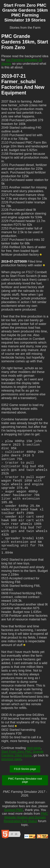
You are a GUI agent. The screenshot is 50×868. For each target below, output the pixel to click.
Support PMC (14, 835)
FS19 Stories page (25, 795)
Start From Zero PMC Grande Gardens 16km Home (22, 779)
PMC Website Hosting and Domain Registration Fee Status (26, 843)
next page (34, 773)
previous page (11, 785)
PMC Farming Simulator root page (25, 806)
